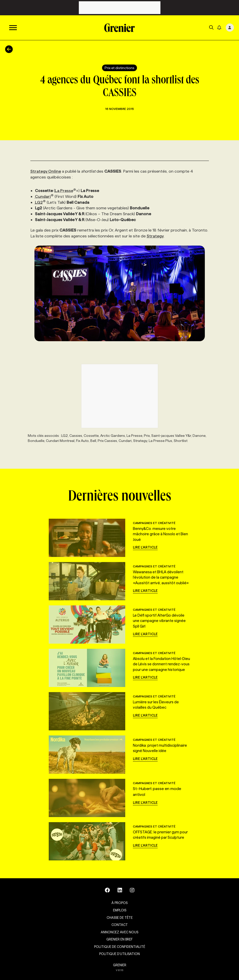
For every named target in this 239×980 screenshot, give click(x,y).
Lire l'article (145, 547)
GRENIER (120, 965)
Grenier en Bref (119, 939)
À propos (119, 903)
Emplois (120, 910)
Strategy (155, 236)
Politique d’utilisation (119, 954)
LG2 (40, 202)
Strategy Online (46, 171)
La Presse (66, 191)
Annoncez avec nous (119, 932)
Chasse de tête (120, 918)
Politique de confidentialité (120, 947)
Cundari (44, 196)
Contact (120, 925)
